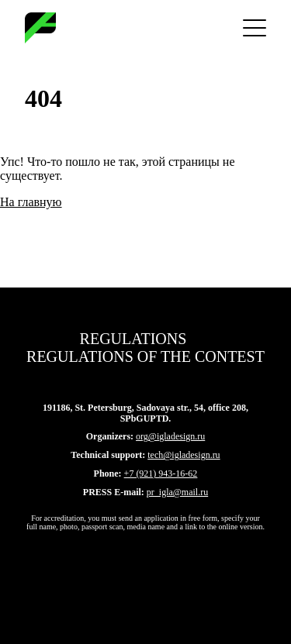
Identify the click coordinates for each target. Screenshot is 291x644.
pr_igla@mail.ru (177, 492)
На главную (31, 202)
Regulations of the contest (145, 356)
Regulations (133, 339)
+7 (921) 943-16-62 (161, 474)
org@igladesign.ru (170, 436)
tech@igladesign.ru (184, 455)
